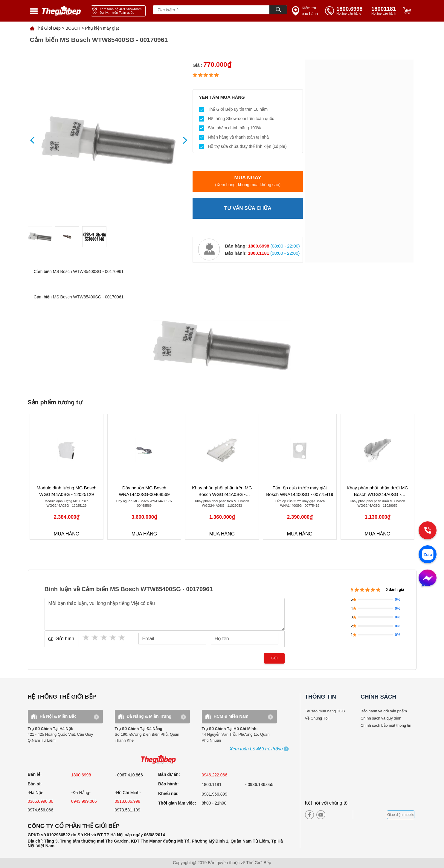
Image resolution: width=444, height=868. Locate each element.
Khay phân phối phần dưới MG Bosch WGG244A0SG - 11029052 (377, 491)
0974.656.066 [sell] (41, 810)
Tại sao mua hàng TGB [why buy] (325, 711)
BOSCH (73, 28)
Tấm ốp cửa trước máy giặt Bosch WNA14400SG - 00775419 (300, 491)
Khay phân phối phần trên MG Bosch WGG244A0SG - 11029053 (222, 491)
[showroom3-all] (256, 749)
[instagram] (332, 815)
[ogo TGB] (158, 759)
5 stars (122, 637)
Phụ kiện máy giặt (102, 28)
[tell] (346, 11)
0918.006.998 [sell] (128, 801)
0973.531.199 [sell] (128, 810)
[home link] (61, 11)
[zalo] (428, 555)
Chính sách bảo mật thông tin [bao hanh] (386, 725)
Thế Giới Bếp (48, 28)
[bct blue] (372, 815)
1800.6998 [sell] (81, 775)
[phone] (385, 11)
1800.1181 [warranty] (212, 784)
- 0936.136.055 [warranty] (259, 784)
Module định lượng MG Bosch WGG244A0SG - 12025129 (67, 491)
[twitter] (342, 815)
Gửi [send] (274, 658)
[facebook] (309, 815)
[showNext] (183, 140)
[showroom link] (118, 11)
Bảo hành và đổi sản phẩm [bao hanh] (384, 711)
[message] (428, 579)
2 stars (95, 637)
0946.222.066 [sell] (215, 775)
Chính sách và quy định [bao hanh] (381, 718)
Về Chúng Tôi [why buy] (317, 718)
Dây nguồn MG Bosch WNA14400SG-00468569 (144, 491)
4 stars (113, 637)
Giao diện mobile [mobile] (401, 815)
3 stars (104, 637)
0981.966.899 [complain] (215, 794)
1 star (86, 637)
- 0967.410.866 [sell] (129, 775)
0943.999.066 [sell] (84, 801)
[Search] (278, 10)
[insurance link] (306, 11)
